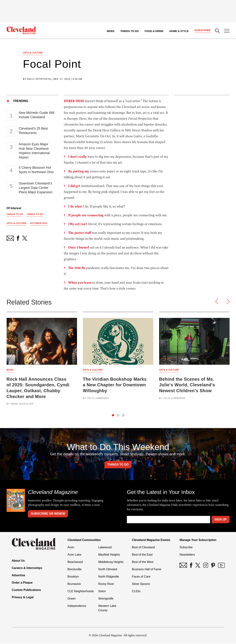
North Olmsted (108, 570)
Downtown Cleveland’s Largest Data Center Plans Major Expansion (36, 188)
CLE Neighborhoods (81, 592)
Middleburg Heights (111, 562)
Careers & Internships (27, 569)
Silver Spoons (141, 584)
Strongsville (106, 599)
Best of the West (143, 562)
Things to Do (129, 31)
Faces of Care (141, 577)
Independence (77, 606)
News (110, 31)
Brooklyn (73, 577)
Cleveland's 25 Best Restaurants (33, 131)
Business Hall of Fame (147, 570)
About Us (18, 561)
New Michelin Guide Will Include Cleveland (36, 115)
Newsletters (187, 555)
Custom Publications (26, 590)
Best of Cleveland (143, 548)
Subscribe (203, 30)
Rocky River (106, 584)
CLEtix (136, 592)
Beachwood (75, 562)
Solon (102, 592)
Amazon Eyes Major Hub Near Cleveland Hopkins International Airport (34, 151)
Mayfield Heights (109, 555)
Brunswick (74, 584)
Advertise (18, 576)
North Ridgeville (109, 577)
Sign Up (221, 520)
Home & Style (179, 31)
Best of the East (142, 555)
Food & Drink (154, 31)
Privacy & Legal (23, 598)
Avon (71, 548)
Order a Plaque (22, 583)
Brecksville (74, 570)
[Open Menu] (227, 31)
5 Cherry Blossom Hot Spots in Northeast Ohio (36, 170)
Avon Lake (74, 555)
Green (72, 599)
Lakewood (105, 548)
